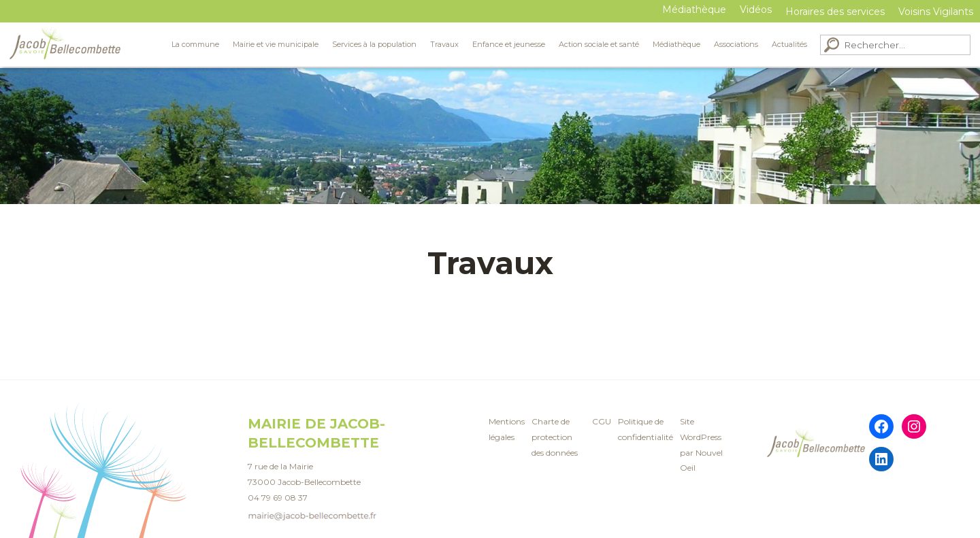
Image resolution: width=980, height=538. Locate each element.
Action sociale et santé (599, 44)
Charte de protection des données (555, 437)
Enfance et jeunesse (509, 44)
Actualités (789, 44)
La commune (195, 44)
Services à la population (374, 44)
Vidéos (756, 10)
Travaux (444, 44)
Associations (736, 44)
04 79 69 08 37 (278, 498)
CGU (602, 421)
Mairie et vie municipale (276, 44)
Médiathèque (694, 10)
